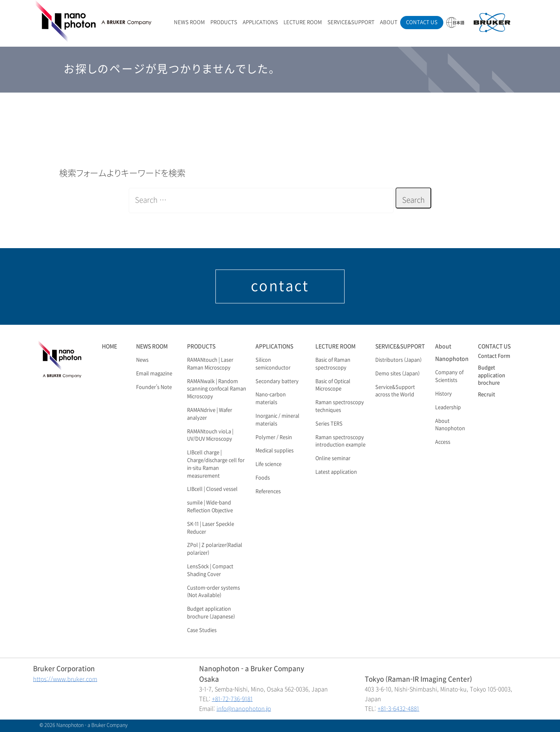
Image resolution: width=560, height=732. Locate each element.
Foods (263, 478)
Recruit (486, 395)
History (444, 394)
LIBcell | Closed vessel (212, 489)
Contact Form (494, 356)
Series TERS (329, 424)
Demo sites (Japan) (397, 374)
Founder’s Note (154, 387)
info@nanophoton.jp (244, 709)
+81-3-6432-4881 (398, 709)
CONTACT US (422, 22)
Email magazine (154, 374)
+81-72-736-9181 (232, 699)
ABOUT (389, 22)
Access (443, 442)
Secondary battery (277, 382)
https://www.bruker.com (65, 679)
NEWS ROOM (189, 22)
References (268, 492)
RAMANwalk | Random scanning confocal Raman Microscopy (217, 389)
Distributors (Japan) (398, 360)
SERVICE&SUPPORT (351, 22)
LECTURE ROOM (303, 22)
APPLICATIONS (260, 22)
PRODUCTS (224, 22)
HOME (109, 346)
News (142, 360)
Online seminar (333, 459)
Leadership (448, 408)
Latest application (336, 472)
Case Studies (202, 630)
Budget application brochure (492, 376)
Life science (269, 464)
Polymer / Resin (274, 438)
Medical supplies (275, 451)
